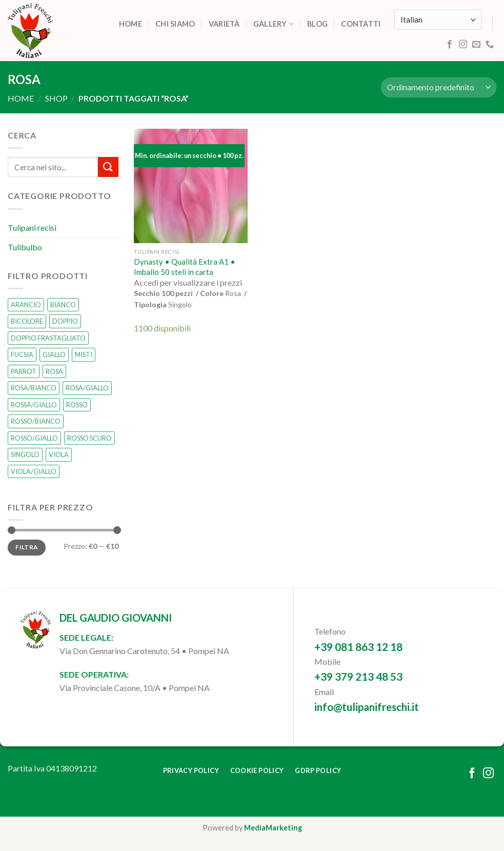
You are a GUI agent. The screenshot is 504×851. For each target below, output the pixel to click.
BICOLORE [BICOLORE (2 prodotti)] (27, 322)
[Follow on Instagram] (463, 45)
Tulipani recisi (32, 227)
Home (130, 24)
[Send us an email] (476, 45)
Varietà (224, 24)
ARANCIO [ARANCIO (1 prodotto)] (26, 305)
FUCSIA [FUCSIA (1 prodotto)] (22, 355)
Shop (56, 98)
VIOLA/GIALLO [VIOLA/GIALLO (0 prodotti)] (34, 471)
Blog (317, 24)
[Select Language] (438, 20)
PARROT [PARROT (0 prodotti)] (24, 371)
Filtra (26, 548)
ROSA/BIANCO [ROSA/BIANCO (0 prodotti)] (34, 388)
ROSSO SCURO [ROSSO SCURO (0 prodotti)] (89, 438)
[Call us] (490, 45)
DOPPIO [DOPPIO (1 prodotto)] (65, 322)
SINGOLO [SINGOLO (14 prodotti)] (25, 454)
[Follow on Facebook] (450, 45)
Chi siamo (175, 24)
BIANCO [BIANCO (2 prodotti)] (63, 305)
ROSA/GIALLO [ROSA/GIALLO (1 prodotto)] (87, 388)
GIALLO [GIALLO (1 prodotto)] (54, 355)
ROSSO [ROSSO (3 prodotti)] (77, 405)
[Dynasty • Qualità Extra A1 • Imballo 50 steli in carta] (191, 186)
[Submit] (108, 167)
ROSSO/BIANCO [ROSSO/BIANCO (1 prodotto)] (36, 422)
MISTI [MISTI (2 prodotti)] (84, 355)
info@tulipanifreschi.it (367, 707)
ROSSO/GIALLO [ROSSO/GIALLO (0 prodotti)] (34, 438)
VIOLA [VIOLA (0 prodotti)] (59, 454)
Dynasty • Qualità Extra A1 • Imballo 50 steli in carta (185, 267)
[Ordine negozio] (439, 87)
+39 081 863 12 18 (358, 647)
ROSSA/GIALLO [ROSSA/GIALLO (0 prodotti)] (34, 405)
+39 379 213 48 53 (358, 676)
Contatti (361, 24)
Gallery (274, 24)
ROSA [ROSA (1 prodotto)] (54, 371)
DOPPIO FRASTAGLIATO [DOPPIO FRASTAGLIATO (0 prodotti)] (48, 338)
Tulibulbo (25, 247)
